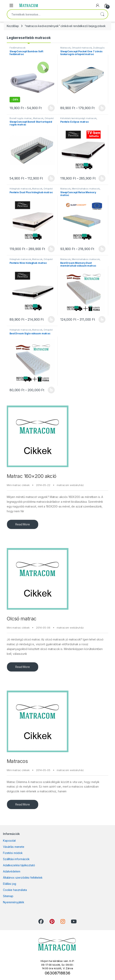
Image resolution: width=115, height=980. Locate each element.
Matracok (65, 48)
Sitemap (8, 896)
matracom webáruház (70, 485)
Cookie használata (15, 890)
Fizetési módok (13, 853)
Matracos (17, 761)
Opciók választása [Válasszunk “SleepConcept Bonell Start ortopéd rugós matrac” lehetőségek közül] (51, 178)
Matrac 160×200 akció (32, 476)
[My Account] (98, 5)
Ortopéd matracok (82, 48)
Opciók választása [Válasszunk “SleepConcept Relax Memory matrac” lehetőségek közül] (102, 249)
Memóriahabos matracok (86, 189)
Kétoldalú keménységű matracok (78, 118)
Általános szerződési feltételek (23, 878)
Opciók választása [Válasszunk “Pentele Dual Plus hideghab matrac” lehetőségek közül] (51, 249)
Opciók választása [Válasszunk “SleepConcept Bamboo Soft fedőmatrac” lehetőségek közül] (51, 108)
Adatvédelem (12, 871)
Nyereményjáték (14, 902)
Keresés (102, 14)
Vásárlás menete (14, 847)
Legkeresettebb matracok (29, 38)
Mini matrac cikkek (18, 485)
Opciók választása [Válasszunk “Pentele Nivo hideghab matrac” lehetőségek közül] (51, 319)
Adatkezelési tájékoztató (19, 865)
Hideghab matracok (20, 189)
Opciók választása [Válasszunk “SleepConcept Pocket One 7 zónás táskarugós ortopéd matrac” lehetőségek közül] (102, 108)
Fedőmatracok (18, 48)
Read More (23, 524)
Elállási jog (10, 884)
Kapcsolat (9, 841)
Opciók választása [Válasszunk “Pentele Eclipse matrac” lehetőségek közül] (102, 178)
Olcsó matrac (22, 619)
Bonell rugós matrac (21, 118)
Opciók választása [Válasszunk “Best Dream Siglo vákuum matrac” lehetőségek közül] (51, 390)
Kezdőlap (13, 26)
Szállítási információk (16, 859)
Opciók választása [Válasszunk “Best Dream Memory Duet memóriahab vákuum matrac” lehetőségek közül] (102, 319)
